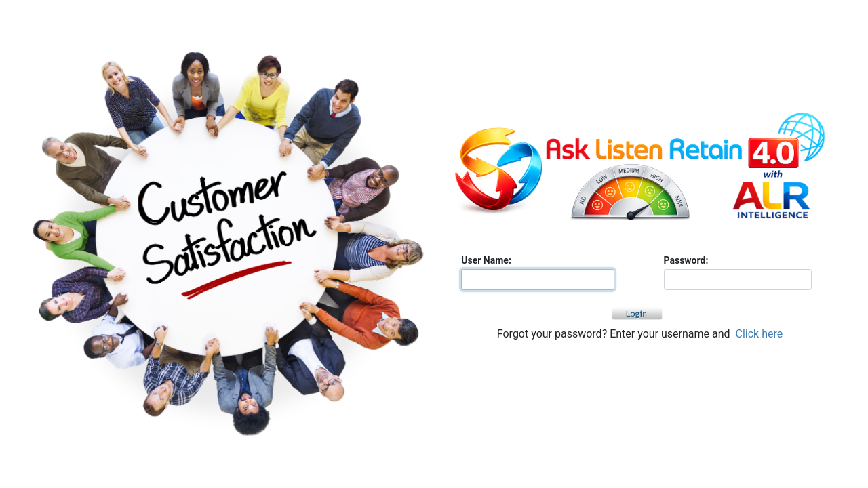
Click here (759, 334)
